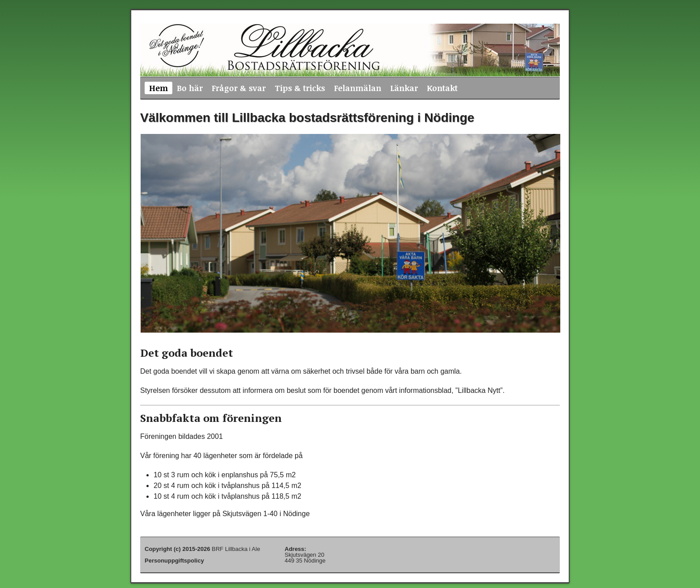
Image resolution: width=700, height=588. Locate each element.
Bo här (190, 88)
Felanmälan (358, 88)
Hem (158, 88)
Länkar (404, 88)
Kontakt (442, 88)
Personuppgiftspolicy (174, 561)
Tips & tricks (300, 88)
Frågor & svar (239, 88)
